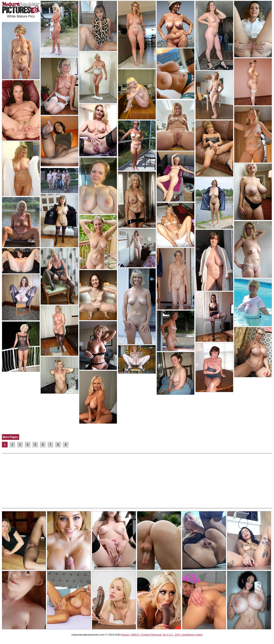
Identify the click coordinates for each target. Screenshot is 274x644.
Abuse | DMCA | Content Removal (141, 635)
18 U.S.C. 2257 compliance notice (182, 635)
